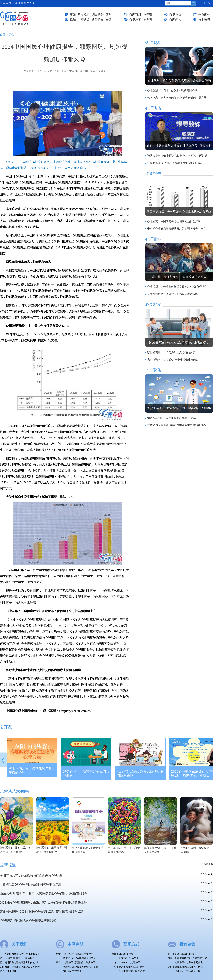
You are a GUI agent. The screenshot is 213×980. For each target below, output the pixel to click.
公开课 (148, 15)
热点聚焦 (204, 15)
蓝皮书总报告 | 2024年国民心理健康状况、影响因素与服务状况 (42, 912)
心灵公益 (175, 15)
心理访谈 (84, 20)
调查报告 (98, 15)
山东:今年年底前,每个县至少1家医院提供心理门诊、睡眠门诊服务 (44, 894)
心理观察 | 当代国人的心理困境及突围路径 (172, 90)
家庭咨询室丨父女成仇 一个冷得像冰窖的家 (173, 360)
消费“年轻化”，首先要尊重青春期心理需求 (172, 418)
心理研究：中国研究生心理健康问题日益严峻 (174, 221)
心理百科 (135, 15)
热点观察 (84, 15)
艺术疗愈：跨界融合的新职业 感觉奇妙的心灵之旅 (177, 98)
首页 (3, 35)
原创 (109, 15)
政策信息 (98, 20)
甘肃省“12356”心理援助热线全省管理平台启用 (31, 885)
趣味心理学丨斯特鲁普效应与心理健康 (86, 773)
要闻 (73, 15)
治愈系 (148, 20)
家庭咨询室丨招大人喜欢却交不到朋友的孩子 (179, 342)
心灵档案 (135, 20)
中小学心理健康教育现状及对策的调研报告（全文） (178, 229)
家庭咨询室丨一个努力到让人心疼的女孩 (171, 352)
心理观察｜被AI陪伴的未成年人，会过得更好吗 (179, 80)
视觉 (73, 20)
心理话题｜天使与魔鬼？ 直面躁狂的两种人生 (179, 277)
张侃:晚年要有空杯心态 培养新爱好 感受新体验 (175, 163)
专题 (109, 20)
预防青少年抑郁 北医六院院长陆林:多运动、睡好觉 (177, 156)
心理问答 (175, 20)
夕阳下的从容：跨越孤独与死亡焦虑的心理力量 (32, 770)
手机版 (207, 3)
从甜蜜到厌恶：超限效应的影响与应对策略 (173, 294)
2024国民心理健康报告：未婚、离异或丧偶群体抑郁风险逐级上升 (43, 903)
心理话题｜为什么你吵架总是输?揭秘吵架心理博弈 (177, 287)
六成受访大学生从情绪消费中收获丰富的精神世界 (177, 425)
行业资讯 (204, 20)
